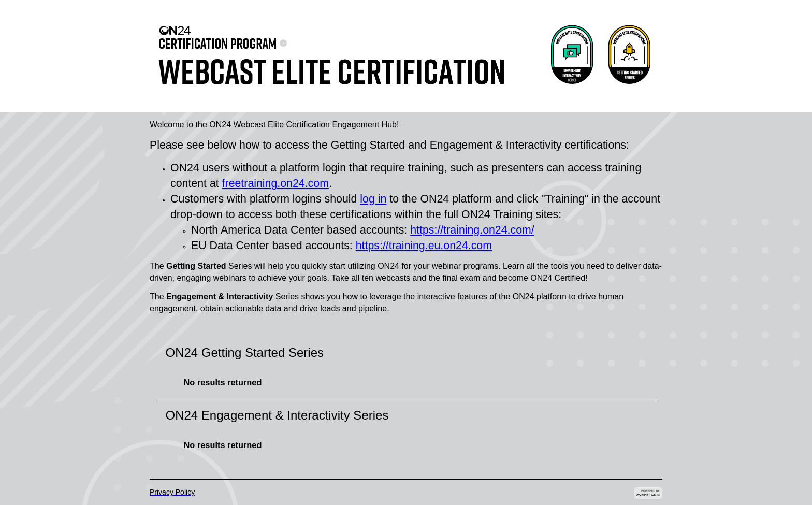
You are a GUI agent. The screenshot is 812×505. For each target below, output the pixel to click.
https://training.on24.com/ (472, 230)
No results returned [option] (223, 382)
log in (373, 199)
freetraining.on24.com (275, 183)
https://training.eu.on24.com (424, 246)
